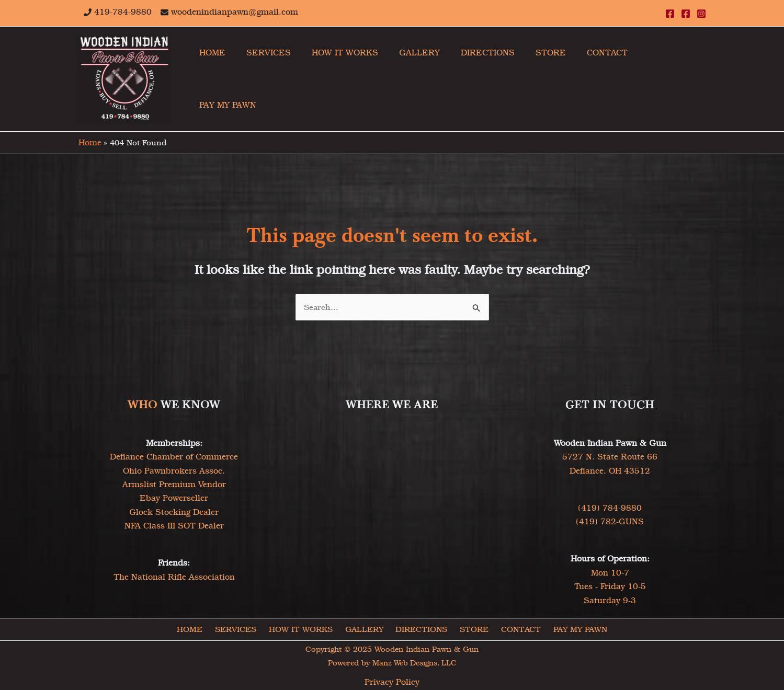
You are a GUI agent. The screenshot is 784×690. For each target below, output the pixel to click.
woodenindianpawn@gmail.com (235, 12)
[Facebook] (670, 14)
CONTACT (516, 629)
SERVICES (240, 629)
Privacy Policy (392, 681)
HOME (196, 629)
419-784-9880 (123, 12)
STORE (472, 629)
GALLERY (366, 629)
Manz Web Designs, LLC (414, 662)
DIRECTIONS (421, 629)
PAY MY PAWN (573, 629)
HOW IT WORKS (304, 629)
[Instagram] (701, 14)
